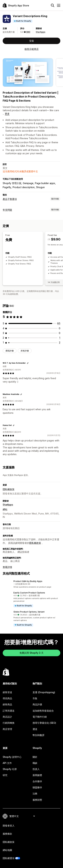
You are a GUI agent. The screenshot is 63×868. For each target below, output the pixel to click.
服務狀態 (37, 800)
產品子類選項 (10, 199)
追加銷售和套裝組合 (43, 711)
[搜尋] (53, 5)
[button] (32, 584)
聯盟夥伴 (37, 787)
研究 (5, 775)
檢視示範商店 (32, 49)
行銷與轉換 (9, 723)
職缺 (35, 763)
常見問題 (7, 210)
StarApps (41, 32)
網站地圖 (7, 850)
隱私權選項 (9, 858)
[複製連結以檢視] (28, 363)
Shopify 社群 (10, 769)
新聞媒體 (37, 775)
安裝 (32, 41)
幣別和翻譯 (38, 735)
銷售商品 (7, 704)
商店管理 (7, 729)
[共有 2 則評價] (60, 342)
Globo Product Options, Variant (29, 612)
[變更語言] (22, 816)
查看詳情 (7, 567)
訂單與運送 (9, 711)
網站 (5, 509)
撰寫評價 (10, 351)
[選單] (59, 5)
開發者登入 (9, 826)
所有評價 (25, 351)
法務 (35, 794)
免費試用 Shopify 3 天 (32, 653)
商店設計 (7, 717)
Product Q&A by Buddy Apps (28, 581)
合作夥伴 (37, 781)
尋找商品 (7, 698)
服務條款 (7, 834)
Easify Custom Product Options (29, 593)
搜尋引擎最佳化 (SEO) (44, 723)
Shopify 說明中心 (12, 757)
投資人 (36, 769)
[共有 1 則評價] (60, 338)
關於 (35, 757)
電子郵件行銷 (40, 717)
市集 (35, 698)
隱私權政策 (9, 489)
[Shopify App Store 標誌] (16, 5)
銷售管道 (7, 692)
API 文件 (7, 763)
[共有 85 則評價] (59, 323)
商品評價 (37, 704)
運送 (35, 729)
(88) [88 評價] (28, 32)
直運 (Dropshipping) (44, 692)
